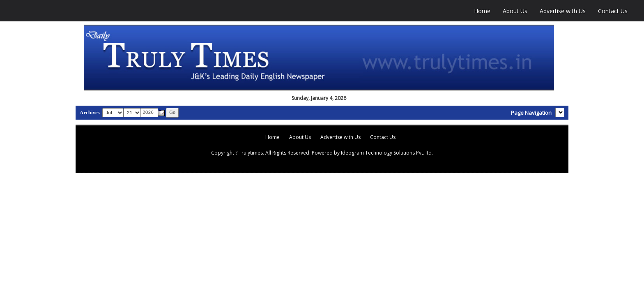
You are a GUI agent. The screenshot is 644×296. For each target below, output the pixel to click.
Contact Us (613, 11)
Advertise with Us (563, 11)
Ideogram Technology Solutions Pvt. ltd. (387, 153)
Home (482, 11)
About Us (515, 11)
